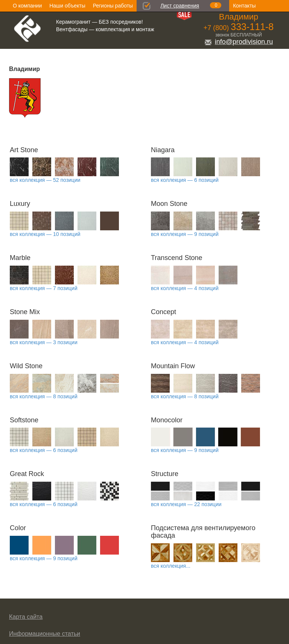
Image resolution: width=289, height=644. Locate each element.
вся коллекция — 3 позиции (44, 342)
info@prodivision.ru (239, 42)
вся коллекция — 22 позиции (186, 504)
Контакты (244, 6)
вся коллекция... (171, 566)
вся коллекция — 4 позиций (185, 288)
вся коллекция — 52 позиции (45, 180)
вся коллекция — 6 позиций (185, 180)
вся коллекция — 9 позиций (185, 234)
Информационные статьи (45, 634)
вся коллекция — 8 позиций (44, 396)
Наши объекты (67, 6)
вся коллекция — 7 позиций (44, 288)
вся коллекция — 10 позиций (45, 234)
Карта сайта (26, 617)
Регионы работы (113, 6)
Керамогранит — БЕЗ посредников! (100, 22)
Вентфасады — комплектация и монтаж (105, 29)
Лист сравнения (180, 6)
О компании (27, 6)
